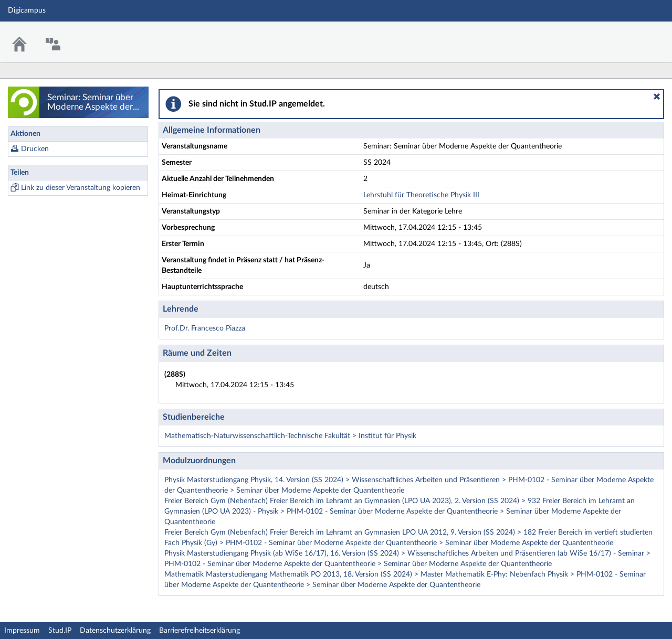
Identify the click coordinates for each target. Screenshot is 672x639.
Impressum (22, 631)
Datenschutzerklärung (115, 631)
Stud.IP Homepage (632, 35)
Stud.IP (60, 631)
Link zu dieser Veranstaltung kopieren (81, 188)
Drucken (35, 149)
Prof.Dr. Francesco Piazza (205, 328)
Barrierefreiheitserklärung (199, 631)
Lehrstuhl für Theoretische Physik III (421, 195)
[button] (657, 97)
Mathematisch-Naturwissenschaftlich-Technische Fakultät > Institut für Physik (290, 436)
